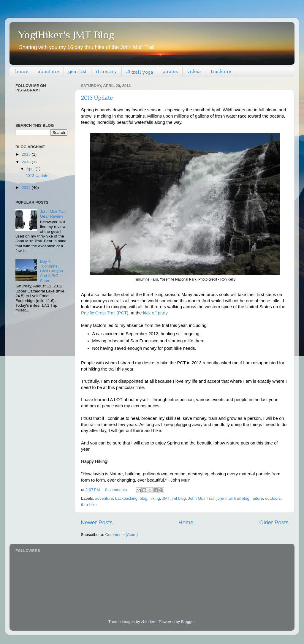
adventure (104, 498)
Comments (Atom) (122, 535)
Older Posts (274, 522)
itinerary (106, 72)
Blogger (188, 622)
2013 (27, 162)
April (31, 169)
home (22, 72)
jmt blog (179, 498)
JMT (166, 498)
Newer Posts (97, 522)
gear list (77, 72)
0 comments (116, 490)
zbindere (149, 622)
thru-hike (89, 505)
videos (194, 72)
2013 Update (97, 98)
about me (48, 72)
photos (170, 72)
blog (143, 498)
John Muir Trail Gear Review (53, 214)
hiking (155, 498)
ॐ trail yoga (140, 72)
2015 (27, 154)
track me (221, 72)
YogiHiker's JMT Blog (66, 35)
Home (186, 522)
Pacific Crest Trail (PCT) (105, 313)
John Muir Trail (201, 498)
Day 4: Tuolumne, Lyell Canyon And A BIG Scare (51, 271)
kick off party (155, 313)
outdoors (273, 498)
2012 (27, 187)
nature (257, 498)
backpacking (126, 498)
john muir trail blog (233, 498)
